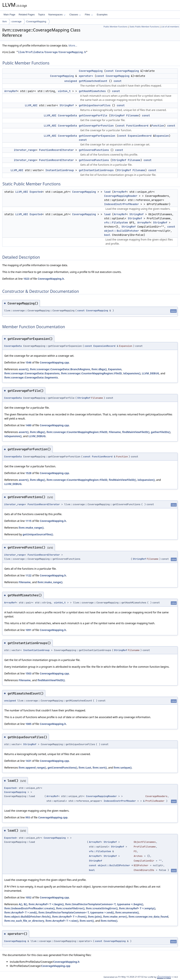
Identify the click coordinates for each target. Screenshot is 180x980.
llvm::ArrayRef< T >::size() (62, 921)
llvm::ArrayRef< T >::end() (21, 912)
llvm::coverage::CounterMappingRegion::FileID (91, 373)
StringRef (67, 105)
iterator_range (25, 150)
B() (25, 904)
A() (20, 904)
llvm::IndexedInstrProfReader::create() (29, 908)
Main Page (9, 15)
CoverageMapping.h (51, 279)
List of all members (170, 27)
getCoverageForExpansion (97, 136)
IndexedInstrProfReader (121, 204)
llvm (5, 21)
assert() (24, 369)
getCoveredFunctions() (62, 768)
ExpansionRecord (140, 136)
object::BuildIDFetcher (121, 231)
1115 (28, 521)
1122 (28, 575)
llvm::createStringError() (102, 908)
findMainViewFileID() (136, 432)
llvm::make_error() (115, 917)
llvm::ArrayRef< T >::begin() (46, 904)
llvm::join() (95, 917)
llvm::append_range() (32, 768)
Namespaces (57, 15)
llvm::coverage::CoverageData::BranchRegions (60, 369)
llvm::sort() (100, 768)
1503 (28, 673)
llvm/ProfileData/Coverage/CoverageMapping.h (52, 52)
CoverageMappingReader (121, 196)
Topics (41, 15)
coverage (16, 21)
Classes (75, 15)
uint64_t (64, 91)
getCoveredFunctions (94, 150)
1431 (28, 761)
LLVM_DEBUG (151, 373)
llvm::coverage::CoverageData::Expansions (32, 373)
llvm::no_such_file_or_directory (24, 921)
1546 (28, 362)
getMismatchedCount (93, 81)
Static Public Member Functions (144, 27)
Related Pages (27, 15)
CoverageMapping (36, 21)
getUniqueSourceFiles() (38, 534)
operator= (86, 76)
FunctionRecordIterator (56, 150)
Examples (102, 15)
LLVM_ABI (31, 105)
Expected (36, 192)
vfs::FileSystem (116, 223)
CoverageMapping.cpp (54, 362)
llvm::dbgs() (99, 369)
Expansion (162, 136)
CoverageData (68, 115)
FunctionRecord (137, 126)
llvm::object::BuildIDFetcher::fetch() (28, 917)
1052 (28, 897)
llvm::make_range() (31, 528)
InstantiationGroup (59, 170)
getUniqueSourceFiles (95, 105)
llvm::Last (85, 768)
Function (158, 126)
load (107, 192)
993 (28, 817)
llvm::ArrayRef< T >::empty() (137, 908)
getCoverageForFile (93, 115)
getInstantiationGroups (96, 170)
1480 (28, 425)
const (110, 71)
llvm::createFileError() (70, 908)
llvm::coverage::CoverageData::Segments (31, 377)
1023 (26, 279)
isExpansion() (132, 373)
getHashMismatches (92, 91)
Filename (133, 115)
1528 (28, 473)
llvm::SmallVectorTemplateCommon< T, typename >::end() (76, 912)
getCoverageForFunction (96, 126)
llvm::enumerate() (127, 912)
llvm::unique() (123, 768)
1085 (28, 724)
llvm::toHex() (109, 921)
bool (107, 235)
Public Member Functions (115, 27)
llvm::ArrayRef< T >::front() (69, 917)
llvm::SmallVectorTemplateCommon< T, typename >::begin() (104, 904)
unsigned (71, 81)
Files (89, 15)
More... (73, 45)
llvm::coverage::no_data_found (148, 917)
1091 (28, 630)
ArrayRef (11, 91)
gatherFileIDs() (161, 432)
